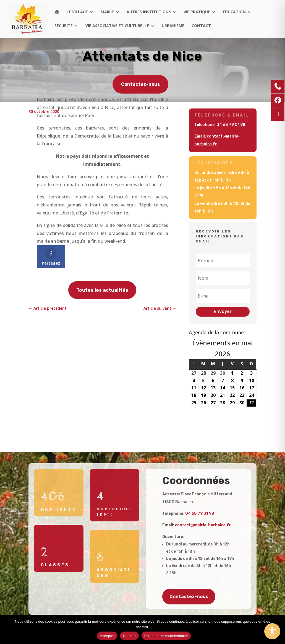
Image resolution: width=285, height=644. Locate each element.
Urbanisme (173, 26)
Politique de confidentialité (166, 636)
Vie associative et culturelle (117, 26)
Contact (201, 26)
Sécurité (64, 26)
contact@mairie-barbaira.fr (203, 525)
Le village (77, 12)
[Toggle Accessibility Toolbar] (272, 631)
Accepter (107, 636)
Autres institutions (149, 12)
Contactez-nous (140, 85)
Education (234, 12)
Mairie (107, 12)
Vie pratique (197, 12)
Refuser (129, 636)
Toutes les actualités (102, 290)
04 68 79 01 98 (231, 125)
